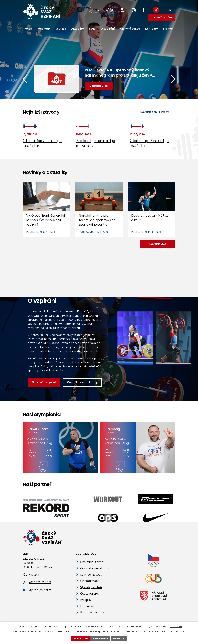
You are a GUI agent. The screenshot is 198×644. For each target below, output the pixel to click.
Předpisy (86, 600)
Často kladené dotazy (82, 382)
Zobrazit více (158, 244)
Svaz (92, 29)
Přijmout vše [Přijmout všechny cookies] (81, 639)
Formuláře (87, 606)
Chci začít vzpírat (162, 17)
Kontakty (152, 29)
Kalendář (44, 29)
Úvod (29, 29)
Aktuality (77, 29)
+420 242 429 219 (40, 582)
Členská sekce (130, 29)
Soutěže (61, 29)
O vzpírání (108, 29)
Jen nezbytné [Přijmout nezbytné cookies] (100, 639)
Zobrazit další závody (154, 112)
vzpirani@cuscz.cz (40, 590)
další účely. (176, 626)
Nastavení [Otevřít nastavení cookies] (119, 639)
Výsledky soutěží (91, 587)
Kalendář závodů (91, 575)
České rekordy (90, 594)
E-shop (168, 29)
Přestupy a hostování (94, 613)
